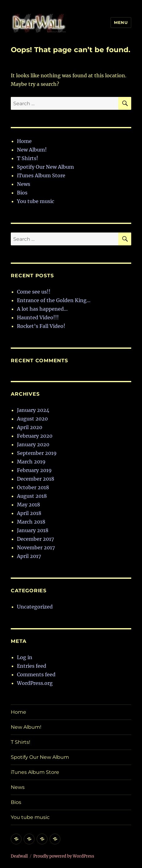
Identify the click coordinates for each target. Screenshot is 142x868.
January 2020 (33, 444)
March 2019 (31, 462)
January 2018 (33, 530)
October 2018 (33, 487)
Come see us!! (34, 292)
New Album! (32, 150)
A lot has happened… (42, 309)
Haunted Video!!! (38, 317)
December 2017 (35, 539)
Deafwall (19, 856)
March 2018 (31, 522)
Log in (25, 657)
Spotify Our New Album (45, 167)
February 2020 (35, 436)
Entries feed (32, 666)
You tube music (36, 201)
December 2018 (36, 479)
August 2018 (32, 496)
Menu (121, 22)
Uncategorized (35, 607)
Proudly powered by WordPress (64, 856)
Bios (22, 193)
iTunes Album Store (41, 175)
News (24, 184)
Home (24, 141)
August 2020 (32, 419)
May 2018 (28, 505)
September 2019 (37, 453)
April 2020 (30, 427)
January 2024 (33, 410)
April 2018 (29, 513)
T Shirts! (28, 158)
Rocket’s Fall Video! (41, 326)
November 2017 (36, 547)
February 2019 (34, 470)
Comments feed (36, 674)
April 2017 (29, 556)
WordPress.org (35, 683)
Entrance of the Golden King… (54, 300)
